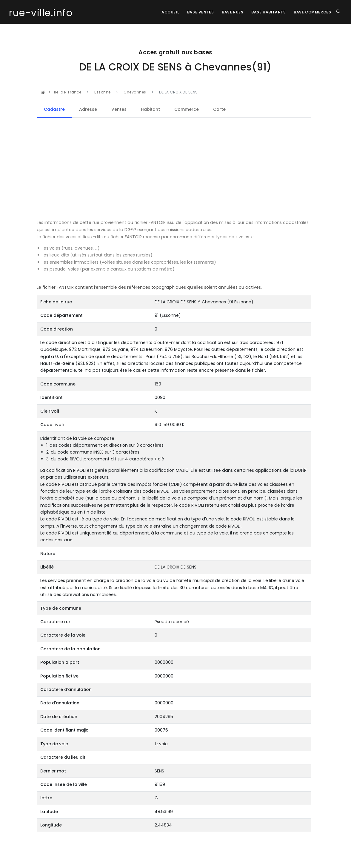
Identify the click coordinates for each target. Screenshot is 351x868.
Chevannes (135, 92)
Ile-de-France (68, 92)
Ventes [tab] (119, 109)
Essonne (103, 92)
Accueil (166, 12)
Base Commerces (312, 12)
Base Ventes (197, 12)
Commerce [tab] (187, 109)
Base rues (230, 12)
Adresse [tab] (88, 109)
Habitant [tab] (150, 109)
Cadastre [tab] (54, 109)
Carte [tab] (219, 109)
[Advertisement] (174, 169)
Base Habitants (267, 12)
